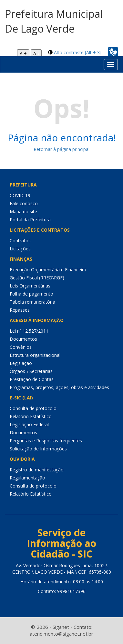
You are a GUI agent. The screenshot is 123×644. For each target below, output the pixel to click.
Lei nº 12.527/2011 (29, 331)
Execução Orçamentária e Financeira (48, 270)
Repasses (20, 310)
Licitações (20, 249)
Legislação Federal (29, 424)
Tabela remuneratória (32, 302)
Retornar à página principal (61, 149)
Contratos (20, 241)
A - (36, 53)
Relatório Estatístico (31, 416)
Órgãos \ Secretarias (31, 371)
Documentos (23, 339)
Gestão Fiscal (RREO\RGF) (37, 278)
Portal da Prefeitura (30, 220)
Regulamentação (27, 478)
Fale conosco (24, 203)
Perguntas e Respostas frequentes (46, 441)
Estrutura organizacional (35, 355)
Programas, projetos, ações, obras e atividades (59, 387)
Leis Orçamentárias (30, 286)
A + (23, 53)
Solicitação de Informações (38, 449)
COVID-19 (20, 195)
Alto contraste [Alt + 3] (78, 52)
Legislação (21, 363)
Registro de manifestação (37, 470)
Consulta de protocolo (33, 408)
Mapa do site (23, 211)
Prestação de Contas (32, 379)
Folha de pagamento (31, 294)
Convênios (21, 347)
